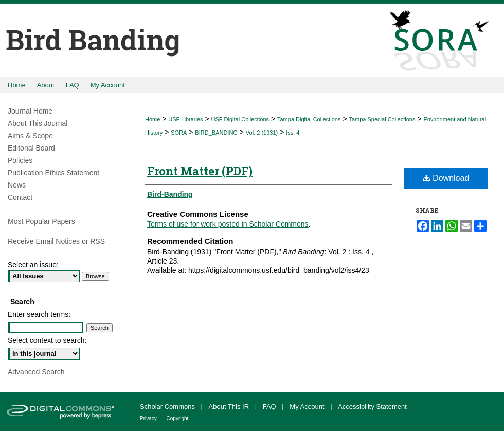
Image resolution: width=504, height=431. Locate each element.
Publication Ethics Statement (53, 173)
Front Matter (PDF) (200, 171)
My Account (308, 407)
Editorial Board (31, 148)
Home (152, 119)
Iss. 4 (293, 133)
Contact (20, 197)
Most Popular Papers (41, 221)
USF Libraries (185, 119)
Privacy (149, 418)
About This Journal (38, 123)
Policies (20, 160)
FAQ (271, 407)
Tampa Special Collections (382, 119)
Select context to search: (47, 340)
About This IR (230, 407)
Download (446, 178)
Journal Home (30, 111)
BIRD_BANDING (216, 133)
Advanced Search (36, 372)
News (17, 185)
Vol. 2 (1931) (262, 133)
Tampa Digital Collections (309, 119)
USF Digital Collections (240, 119)
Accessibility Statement (372, 407)
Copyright (178, 418)
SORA (179, 133)
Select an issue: (33, 265)
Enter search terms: (39, 314)
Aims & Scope (30, 136)
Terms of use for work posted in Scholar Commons (228, 224)
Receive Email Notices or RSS (56, 241)
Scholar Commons (168, 407)
